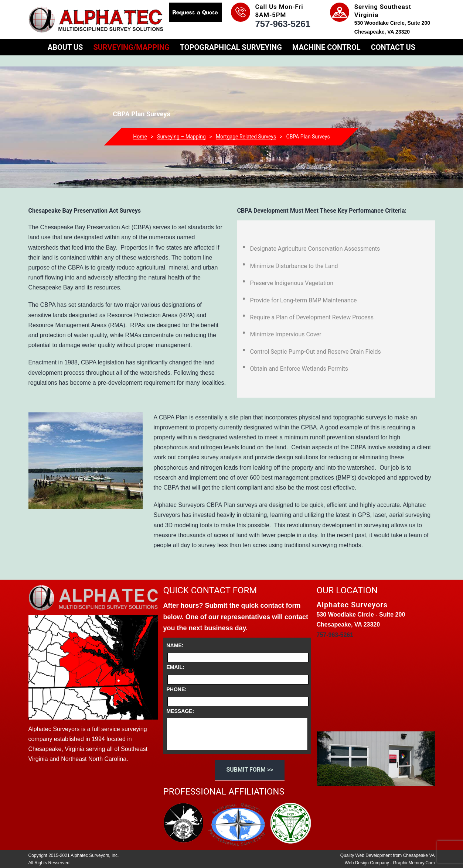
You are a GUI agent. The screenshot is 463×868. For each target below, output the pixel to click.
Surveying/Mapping (131, 47)
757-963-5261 (283, 24)
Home (140, 137)
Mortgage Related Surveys (246, 137)
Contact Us (393, 47)
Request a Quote (195, 12)
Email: (176, 667)
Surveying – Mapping (181, 137)
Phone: (177, 689)
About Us (65, 47)
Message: (181, 711)
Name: (175, 645)
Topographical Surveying (231, 47)
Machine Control (326, 47)
